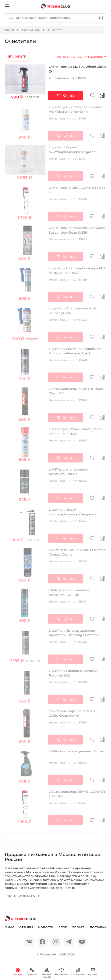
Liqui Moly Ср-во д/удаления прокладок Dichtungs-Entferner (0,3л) (74, 635)
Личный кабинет (47, 973)
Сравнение (78, 972)
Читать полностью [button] (21, 896)
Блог (63, 928)
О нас (9, 928)
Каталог (18, 972)
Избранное (61, 972)
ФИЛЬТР (19, 56)
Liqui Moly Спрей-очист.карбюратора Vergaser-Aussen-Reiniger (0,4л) (72, 152)
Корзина (92, 972)
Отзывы (26, 928)
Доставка (98, 928)
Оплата (78, 928)
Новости (46, 928)
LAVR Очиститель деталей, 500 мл (76, 751)
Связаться (32, 972)
